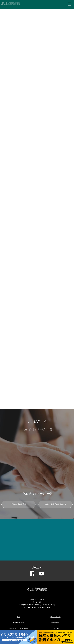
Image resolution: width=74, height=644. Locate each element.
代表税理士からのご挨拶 (19, 628)
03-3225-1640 (31, 607)
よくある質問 (55, 628)
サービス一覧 (55, 617)
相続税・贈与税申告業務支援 (55, 504)
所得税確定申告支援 (19, 504)
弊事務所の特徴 (19, 623)
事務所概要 (55, 623)
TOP (19, 617)
